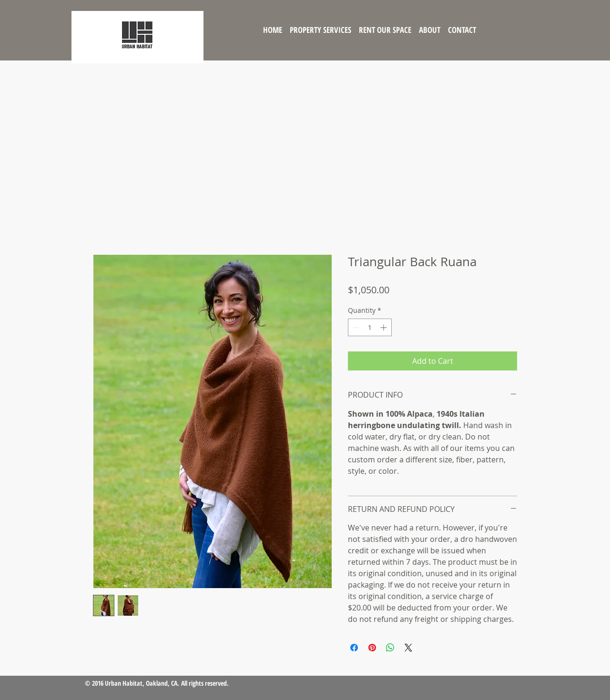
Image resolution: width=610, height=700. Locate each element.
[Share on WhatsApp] (390, 648)
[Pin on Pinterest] (372, 648)
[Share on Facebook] (354, 648)
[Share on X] (408, 648)
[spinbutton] (370, 327)
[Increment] (384, 327)
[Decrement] (355, 327)
